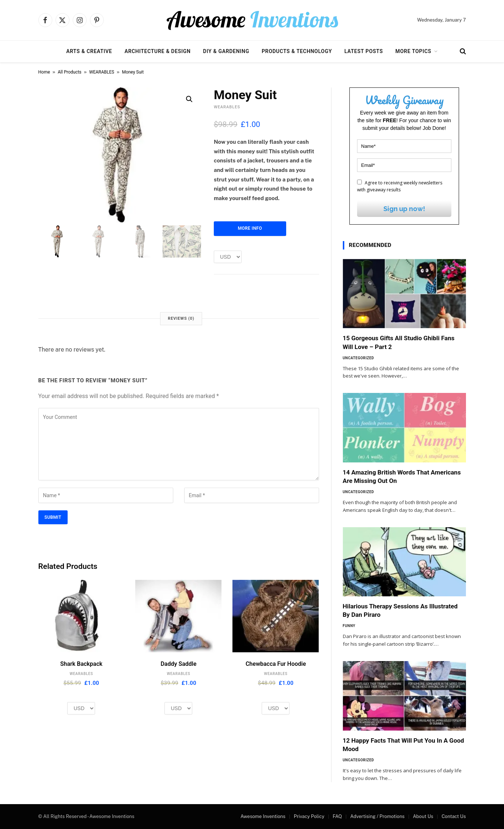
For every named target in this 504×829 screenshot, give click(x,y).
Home (44, 72)
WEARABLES (102, 72)
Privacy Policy (309, 816)
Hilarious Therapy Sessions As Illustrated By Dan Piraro (400, 610)
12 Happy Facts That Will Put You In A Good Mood (403, 745)
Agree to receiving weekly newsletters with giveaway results (400, 186)
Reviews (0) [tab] (181, 318)
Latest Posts (364, 51)
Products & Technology (297, 51)
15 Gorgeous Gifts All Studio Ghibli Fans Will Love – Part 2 (399, 342)
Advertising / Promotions (377, 816)
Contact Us (454, 816)
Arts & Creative (89, 51)
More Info (250, 228)
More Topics (413, 51)
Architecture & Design (158, 51)
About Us (423, 816)
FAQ (337, 816)
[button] (189, 99)
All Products (70, 72)
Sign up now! (404, 209)
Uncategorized (359, 358)
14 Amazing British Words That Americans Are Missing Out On (402, 477)
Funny (349, 626)
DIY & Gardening (226, 51)
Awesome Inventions (263, 816)
